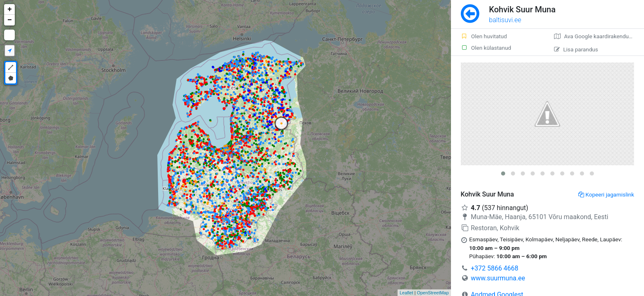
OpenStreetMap (433, 293)
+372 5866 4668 (494, 268)
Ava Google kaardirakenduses (596, 36)
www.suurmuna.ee (498, 278)
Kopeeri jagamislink (606, 194)
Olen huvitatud (484, 36)
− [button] (10, 20)
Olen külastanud (486, 48)
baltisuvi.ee (505, 20)
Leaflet (406, 293)
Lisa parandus (576, 49)
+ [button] (10, 9)
